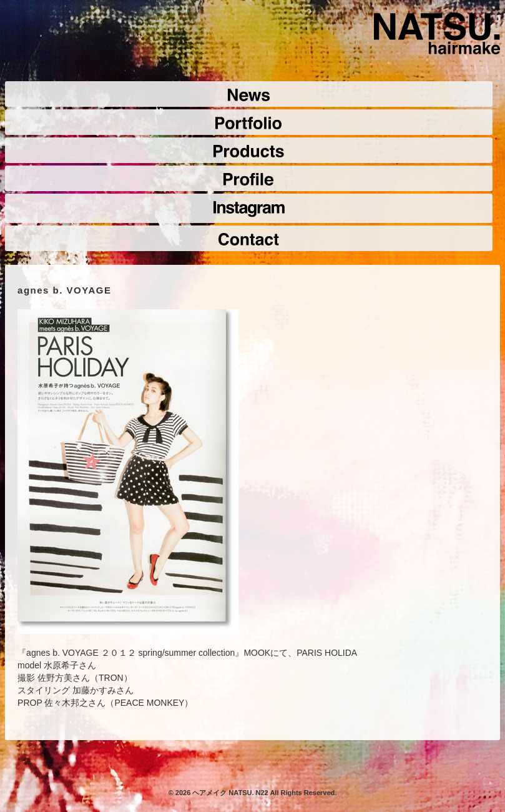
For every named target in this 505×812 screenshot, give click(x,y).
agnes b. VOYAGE (64, 290)
